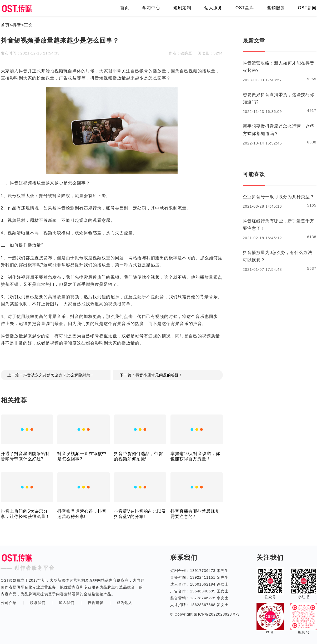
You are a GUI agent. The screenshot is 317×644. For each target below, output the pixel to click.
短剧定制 (182, 8)
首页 (125, 8)
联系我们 (38, 603)
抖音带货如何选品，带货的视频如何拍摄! (139, 456)
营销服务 (276, 8)
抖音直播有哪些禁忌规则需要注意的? (195, 514)
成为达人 (124, 603)
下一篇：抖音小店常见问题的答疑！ (151, 375)
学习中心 (151, 8)
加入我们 (67, 603)
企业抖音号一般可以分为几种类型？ (279, 197)
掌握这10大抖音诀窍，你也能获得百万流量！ (195, 456)
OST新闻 (307, 8)
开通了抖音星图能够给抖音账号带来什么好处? (25, 456)
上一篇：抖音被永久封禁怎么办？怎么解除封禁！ (51, 375)
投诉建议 (95, 603)
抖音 (17, 25)
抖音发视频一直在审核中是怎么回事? (82, 456)
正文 (28, 25)
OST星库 (245, 8)
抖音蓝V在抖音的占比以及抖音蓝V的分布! (140, 514)
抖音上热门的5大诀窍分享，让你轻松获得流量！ (25, 514)
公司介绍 (9, 603)
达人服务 (213, 8)
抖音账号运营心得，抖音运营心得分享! (82, 514)
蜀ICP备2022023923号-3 (216, 614)
